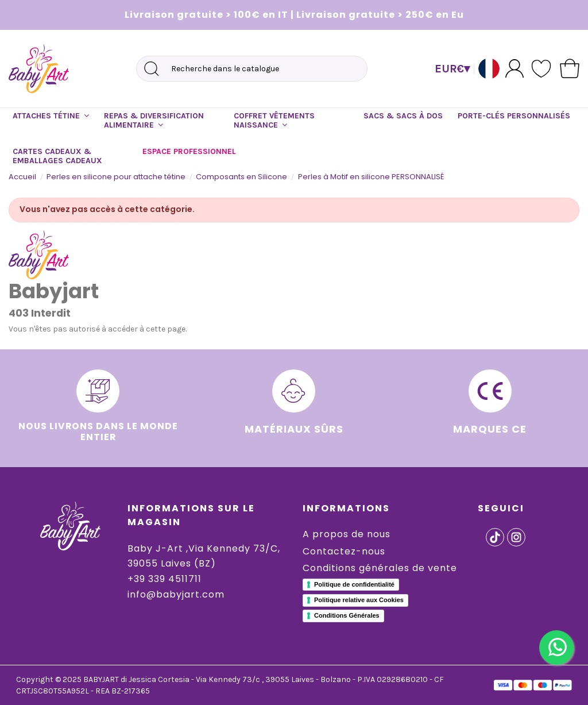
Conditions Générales (347, 615)
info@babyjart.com (176, 594)
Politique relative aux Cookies (359, 600)
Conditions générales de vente (380, 568)
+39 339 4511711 (165, 579)
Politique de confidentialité (354, 584)
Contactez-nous (344, 551)
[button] (51, 116)
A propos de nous (347, 534)
